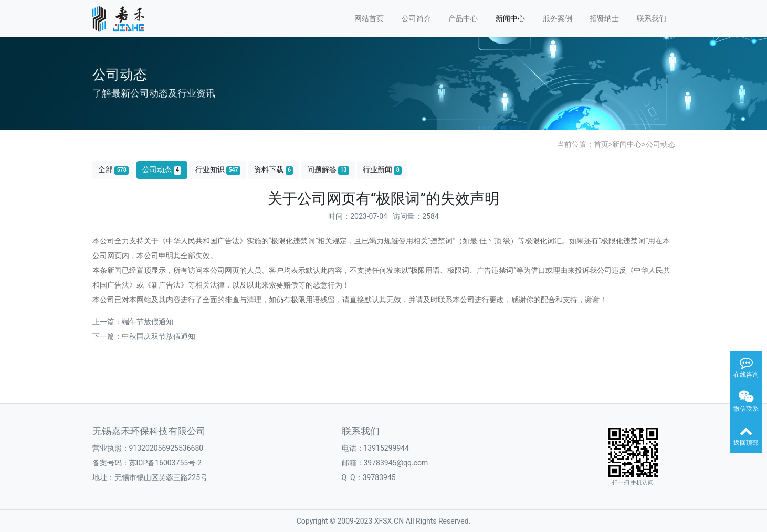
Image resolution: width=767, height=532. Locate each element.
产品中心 (463, 18)
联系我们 (652, 18)
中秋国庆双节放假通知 (159, 336)
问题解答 (328, 170)
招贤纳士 (604, 18)
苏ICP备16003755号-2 (165, 463)
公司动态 (660, 144)
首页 (601, 144)
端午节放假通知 (148, 322)
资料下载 (274, 170)
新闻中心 (510, 18)
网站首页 (369, 18)
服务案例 (558, 18)
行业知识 (218, 170)
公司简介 (416, 18)
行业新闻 (382, 170)
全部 (113, 170)
